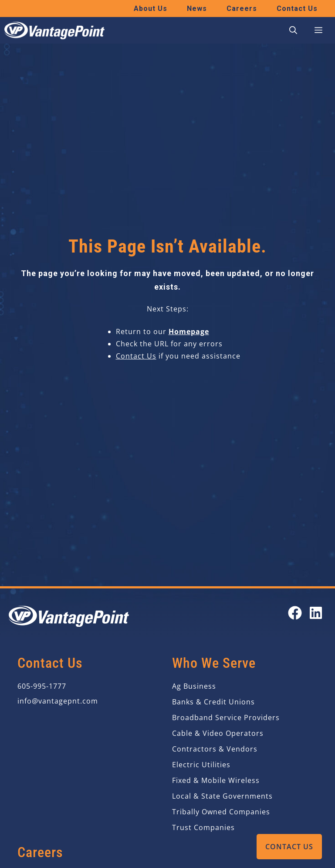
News (197, 9)
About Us (151, 9)
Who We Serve (214, 663)
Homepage (189, 331)
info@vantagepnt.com (58, 701)
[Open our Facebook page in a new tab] (295, 613)
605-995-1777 (42, 686)
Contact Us (289, 847)
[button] (293, 31)
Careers (242, 9)
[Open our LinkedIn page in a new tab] (316, 613)
